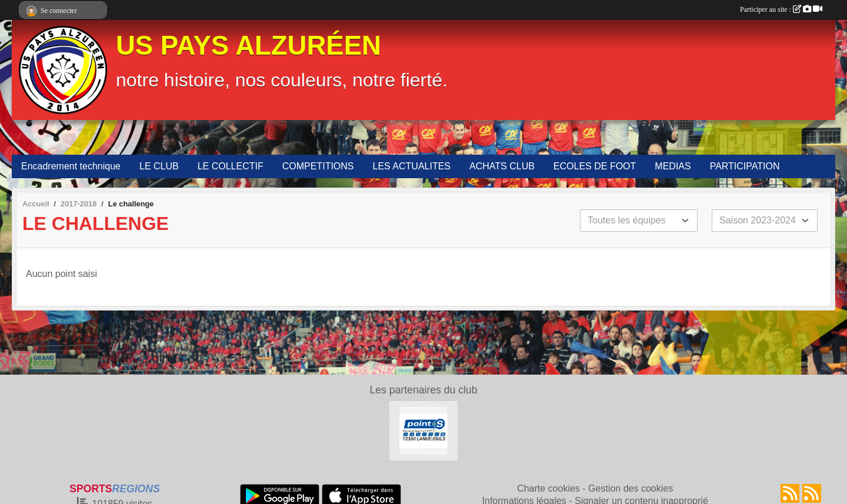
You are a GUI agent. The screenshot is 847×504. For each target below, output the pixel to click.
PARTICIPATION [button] (745, 166)
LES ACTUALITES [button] (412, 166)
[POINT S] (424, 430)
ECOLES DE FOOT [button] (595, 166)
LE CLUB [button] (159, 166)
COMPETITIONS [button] (318, 166)
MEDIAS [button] (673, 166)
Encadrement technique (71, 166)
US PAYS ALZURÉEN (249, 46)
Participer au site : (781, 9)
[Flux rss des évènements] (812, 493)
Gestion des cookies (631, 488)
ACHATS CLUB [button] (502, 166)
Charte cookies (548, 488)
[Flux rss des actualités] (790, 493)
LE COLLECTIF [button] (231, 166)
